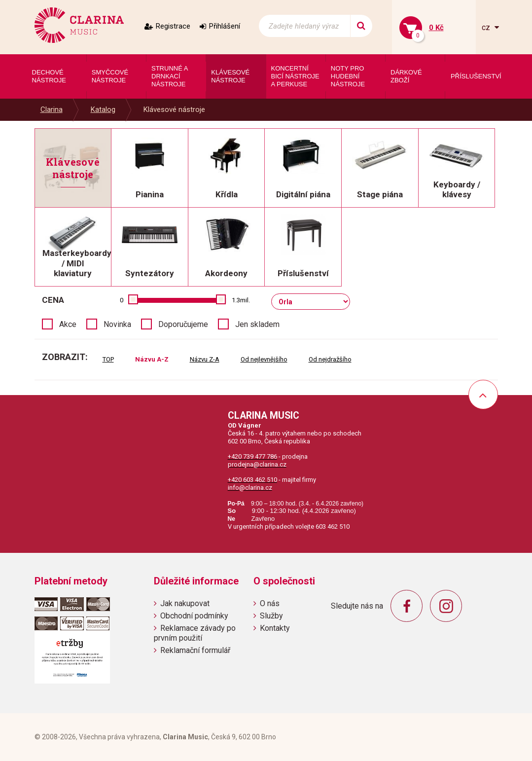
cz (487, 27)
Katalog (103, 109)
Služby (271, 616)
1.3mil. (241, 300)
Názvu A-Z (152, 359)
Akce (68, 324)
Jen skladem (257, 324)
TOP (108, 359)
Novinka (117, 324)
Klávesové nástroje (174, 109)
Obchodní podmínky (194, 616)
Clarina (52, 109)
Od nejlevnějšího (264, 359)
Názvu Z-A (205, 359)
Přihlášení (225, 26)
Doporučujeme (183, 324)
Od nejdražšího (330, 359)
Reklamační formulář (195, 650)
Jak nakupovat (185, 603)
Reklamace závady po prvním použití (195, 633)
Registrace (173, 26)
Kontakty (275, 628)
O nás (270, 603)
